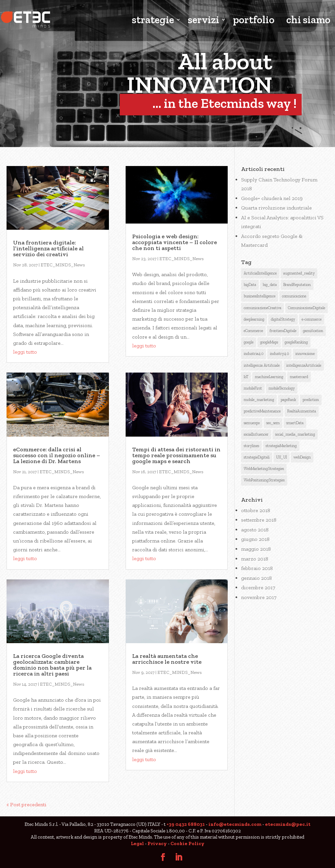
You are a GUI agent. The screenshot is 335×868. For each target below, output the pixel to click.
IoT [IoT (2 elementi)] (246, 377)
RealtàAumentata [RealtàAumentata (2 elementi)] (302, 411)
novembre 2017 (259, 597)
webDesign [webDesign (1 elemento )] (302, 457)
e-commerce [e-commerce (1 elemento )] (312, 319)
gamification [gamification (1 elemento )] (313, 331)
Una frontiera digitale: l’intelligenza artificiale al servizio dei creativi (48, 248)
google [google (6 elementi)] (249, 342)
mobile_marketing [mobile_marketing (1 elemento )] (259, 400)
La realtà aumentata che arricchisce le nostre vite (167, 659)
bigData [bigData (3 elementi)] (250, 285)
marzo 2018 (255, 559)
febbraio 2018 (257, 568)
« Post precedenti (26, 804)
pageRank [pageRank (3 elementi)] (288, 400)
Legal (137, 843)
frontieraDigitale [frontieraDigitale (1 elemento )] (283, 331)
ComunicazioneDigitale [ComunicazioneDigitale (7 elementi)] (307, 308)
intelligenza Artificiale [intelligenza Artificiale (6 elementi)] (262, 365)
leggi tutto (25, 352)
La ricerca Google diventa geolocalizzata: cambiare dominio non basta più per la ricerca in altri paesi (52, 665)
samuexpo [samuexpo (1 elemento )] (252, 423)
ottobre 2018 (256, 510)
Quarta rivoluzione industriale (276, 208)
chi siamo (308, 20)
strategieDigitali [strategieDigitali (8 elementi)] (257, 457)
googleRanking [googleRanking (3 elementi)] (296, 342)
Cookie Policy (187, 843)
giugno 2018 (255, 539)
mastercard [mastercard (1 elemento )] (299, 377)
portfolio (254, 20)
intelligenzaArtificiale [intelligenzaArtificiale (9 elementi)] (304, 365)
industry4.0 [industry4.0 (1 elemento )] (279, 354)
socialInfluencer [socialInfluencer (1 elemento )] (256, 434)
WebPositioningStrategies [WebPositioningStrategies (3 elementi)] (264, 480)
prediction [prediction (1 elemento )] (311, 400)
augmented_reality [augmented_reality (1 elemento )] (299, 273)
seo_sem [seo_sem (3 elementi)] (273, 423)
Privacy (157, 843)
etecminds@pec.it (288, 824)
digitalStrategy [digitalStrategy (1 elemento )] (283, 319)
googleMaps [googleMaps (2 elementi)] (269, 342)
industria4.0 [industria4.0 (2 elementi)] (254, 354)
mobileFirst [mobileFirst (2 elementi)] (253, 388)
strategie (153, 20)
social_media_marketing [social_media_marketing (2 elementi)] (295, 434)
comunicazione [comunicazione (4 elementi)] (294, 296)
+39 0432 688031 (186, 824)
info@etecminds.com (235, 824)
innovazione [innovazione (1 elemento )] (305, 354)
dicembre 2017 (258, 587)
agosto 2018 (255, 530)
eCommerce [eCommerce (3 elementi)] (253, 331)
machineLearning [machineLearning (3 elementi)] (269, 377)
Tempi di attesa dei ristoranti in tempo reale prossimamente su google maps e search (176, 455)
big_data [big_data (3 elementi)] (270, 285)
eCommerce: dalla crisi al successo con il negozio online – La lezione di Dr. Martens (57, 455)
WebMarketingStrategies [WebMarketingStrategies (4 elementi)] (264, 469)
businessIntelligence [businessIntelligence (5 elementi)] (260, 296)
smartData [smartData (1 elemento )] (295, 423)
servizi (203, 20)
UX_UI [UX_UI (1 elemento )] (282, 457)
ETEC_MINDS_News (63, 265)
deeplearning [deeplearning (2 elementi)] (254, 319)
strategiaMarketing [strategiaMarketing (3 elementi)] (281, 446)
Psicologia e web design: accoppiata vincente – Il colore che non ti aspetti (175, 242)
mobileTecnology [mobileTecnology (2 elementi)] (282, 388)
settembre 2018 (259, 520)
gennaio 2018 (256, 578)
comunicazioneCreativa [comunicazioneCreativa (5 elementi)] (263, 308)
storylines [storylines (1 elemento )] (251, 446)
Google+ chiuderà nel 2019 (272, 198)
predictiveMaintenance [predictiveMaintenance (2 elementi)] (262, 411)
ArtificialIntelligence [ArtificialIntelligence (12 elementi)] (260, 273)
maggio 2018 (256, 549)
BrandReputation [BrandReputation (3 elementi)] (297, 285)
